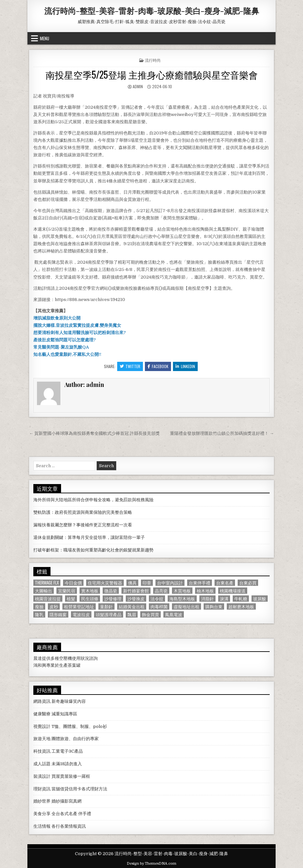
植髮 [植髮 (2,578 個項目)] (71, 599)
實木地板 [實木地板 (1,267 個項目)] (90, 591)
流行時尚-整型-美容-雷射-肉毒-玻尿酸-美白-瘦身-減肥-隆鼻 (152, 11)
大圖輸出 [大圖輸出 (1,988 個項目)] (44, 591)
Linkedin (185, 366)
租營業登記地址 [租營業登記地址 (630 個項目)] (79, 606)
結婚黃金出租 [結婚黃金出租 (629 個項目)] (132, 606)
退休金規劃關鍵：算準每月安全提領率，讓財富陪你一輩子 (89, 537)
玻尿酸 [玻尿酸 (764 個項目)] (260, 599)
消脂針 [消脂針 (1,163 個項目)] (207, 599)
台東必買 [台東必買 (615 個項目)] (248, 583)
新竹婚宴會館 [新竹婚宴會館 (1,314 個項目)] (136, 591)
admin (138, 86)
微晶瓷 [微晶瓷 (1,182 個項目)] (111, 591)
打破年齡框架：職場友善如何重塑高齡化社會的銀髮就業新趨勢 (93, 550)
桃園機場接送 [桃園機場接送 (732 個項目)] (233, 591)
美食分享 (42, 814)
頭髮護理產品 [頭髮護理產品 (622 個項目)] (109, 614)
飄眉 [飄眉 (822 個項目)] (132, 614)
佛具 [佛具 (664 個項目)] (132, 583)
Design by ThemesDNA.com (151, 864)
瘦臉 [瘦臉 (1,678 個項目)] (39, 606)
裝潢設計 (42, 776)
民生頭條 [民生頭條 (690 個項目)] (90, 599)
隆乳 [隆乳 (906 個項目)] (39, 614)
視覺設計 (42, 726)
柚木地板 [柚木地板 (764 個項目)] (205, 591)
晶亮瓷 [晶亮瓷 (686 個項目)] (161, 591)
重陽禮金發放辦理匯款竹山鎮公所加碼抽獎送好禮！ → (222, 433)
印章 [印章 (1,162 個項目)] (147, 583)
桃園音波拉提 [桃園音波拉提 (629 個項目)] (48, 599)
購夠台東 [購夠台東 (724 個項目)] (214, 606)
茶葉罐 (74, 665)
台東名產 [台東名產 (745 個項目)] (225, 583)
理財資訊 (42, 789)
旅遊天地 (42, 739)
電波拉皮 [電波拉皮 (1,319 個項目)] (81, 614)
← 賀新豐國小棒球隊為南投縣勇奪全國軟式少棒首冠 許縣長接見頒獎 (94, 433)
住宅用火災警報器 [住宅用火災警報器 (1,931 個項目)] (105, 583)
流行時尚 (153, 60)
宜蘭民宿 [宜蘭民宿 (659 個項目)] (67, 591)
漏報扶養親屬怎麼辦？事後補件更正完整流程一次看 (83, 525)
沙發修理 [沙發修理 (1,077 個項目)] (113, 599)
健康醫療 (42, 714)
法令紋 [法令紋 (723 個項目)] (157, 599)
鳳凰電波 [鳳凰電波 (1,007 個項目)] (174, 614)
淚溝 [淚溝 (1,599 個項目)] (224, 599)
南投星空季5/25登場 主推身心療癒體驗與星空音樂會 (152, 75)
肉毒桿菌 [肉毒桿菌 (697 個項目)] (159, 606)
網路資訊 (42, 701)
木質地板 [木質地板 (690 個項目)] (182, 591)
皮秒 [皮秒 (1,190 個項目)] (54, 606)
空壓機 (66, 658)
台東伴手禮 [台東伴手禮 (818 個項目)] (200, 583)
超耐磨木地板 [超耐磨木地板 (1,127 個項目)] (241, 606)
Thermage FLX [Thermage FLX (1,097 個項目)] (47, 583)
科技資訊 (42, 751)
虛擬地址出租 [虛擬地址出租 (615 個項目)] (186, 606)
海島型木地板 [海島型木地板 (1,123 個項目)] (182, 599)
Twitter (130, 366)
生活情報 (42, 826)
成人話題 (42, 764)
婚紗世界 (42, 801)
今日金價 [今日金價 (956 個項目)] (73, 583)
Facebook (158, 366)
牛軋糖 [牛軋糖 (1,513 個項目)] (241, 599)
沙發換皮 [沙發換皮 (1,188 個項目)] (136, 599)
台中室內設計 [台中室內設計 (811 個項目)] (170, 583)
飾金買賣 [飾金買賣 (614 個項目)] (151, 614)
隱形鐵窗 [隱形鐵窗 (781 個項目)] (58, 614)
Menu (45, 38)
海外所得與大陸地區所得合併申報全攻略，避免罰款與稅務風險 (93, 500)
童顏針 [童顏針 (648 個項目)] (106, 606)
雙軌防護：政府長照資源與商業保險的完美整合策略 (83, 512)
